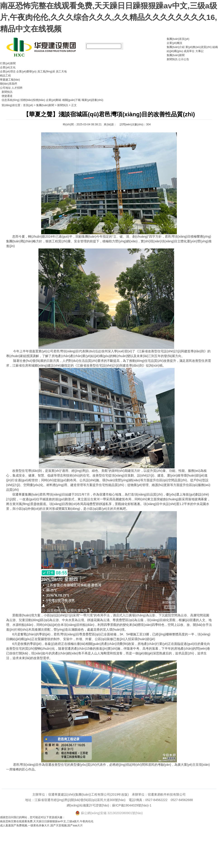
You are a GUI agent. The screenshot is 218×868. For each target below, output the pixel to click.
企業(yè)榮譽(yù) (26, 72)
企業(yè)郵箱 (54, 100)
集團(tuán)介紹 (176, 47)
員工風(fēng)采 (46, 72)
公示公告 (184, 59)
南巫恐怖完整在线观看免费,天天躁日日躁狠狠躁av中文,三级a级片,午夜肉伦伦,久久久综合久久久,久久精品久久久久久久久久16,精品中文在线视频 (109, 17)
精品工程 (5, 76)
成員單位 (189, 51)
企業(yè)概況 (174, 43)
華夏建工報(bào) (10, 80)
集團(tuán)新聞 (176, 55)
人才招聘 (17, 88)
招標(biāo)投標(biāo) (33, 100)
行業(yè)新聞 (8, 63)
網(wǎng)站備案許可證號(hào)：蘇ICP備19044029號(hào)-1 (109, 805)
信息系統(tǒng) (11, 100)
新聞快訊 (172, 59)
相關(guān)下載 (72, 100)
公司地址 (5, 88)
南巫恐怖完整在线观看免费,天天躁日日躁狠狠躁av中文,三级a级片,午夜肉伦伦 (47, 821)
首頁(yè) (28, 105)
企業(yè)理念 (8, 72)
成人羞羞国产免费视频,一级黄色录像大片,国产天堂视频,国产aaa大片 (41, 825)
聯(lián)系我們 (8, 84)
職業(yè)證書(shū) (92, 100)
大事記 (199, 51)
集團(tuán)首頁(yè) (178, 39)
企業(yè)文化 (8, 67)
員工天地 (61, 72)
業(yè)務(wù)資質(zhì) (199, 47)
